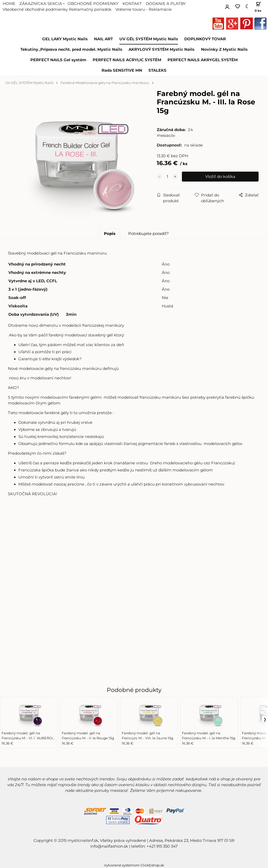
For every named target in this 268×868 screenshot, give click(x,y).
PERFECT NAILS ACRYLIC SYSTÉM (127, 60)
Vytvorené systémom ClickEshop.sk (134, 865)
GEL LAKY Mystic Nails (65, 39)
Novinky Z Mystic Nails (224, 49)
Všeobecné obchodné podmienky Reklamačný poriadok (57, 9)
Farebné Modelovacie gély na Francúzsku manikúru (105, 83)
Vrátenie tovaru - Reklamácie (144, 9)
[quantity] (167, 177)
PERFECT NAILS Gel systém (58, 60)
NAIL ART (103, 39)
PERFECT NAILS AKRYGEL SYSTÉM (203, 60)
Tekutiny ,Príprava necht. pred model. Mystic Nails (71, 49)
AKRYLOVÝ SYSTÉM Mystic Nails (161, 49)
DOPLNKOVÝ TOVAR (205, 39)
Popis (110, 234)
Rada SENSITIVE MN (122, 70)
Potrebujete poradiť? (149, 234)
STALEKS (157, 70)
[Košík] (257, 7)
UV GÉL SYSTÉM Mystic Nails (149, 39)
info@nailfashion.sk (109, 846)
